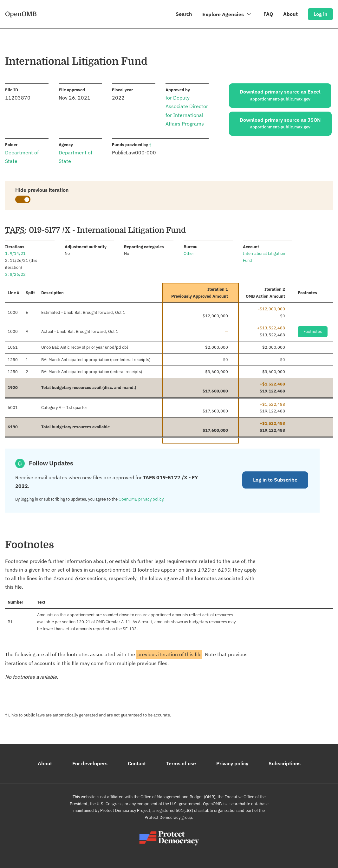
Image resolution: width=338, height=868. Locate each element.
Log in (320, 14)
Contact (137, 763)
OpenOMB (21, 14)
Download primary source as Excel (280, 95)
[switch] (23, 199)
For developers (90, 763)
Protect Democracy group (168, 817)
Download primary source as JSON (280, 124)
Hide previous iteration (42, 190)
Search (184, 14)
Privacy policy (232, 763)
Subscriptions (285, 763)
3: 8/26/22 (15, 274)
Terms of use (181, 763)
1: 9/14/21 (15, 253)
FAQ (268, 14)
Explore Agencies (227, 15)
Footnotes (313, 331)
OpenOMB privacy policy (141, 499)
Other (189, 253)
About (290, 14)
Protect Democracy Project (125, 810)
